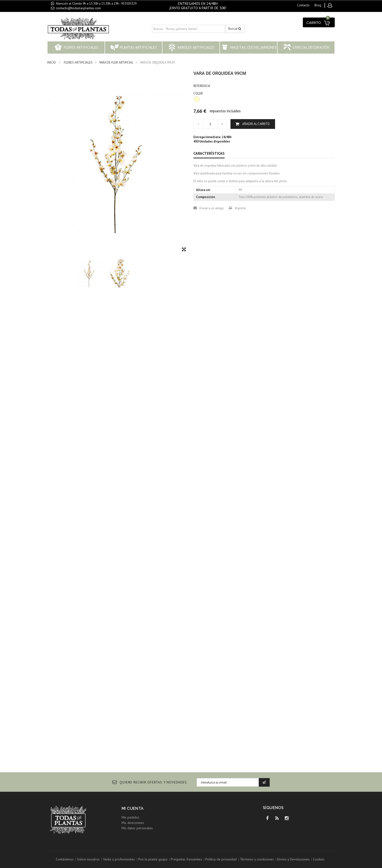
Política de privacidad (221, 859)
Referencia (202, 86)
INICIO (52, 62)
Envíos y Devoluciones (293, 859)
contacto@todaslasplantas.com (78, 8)
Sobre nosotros (88, 859)
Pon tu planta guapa (153, 859)
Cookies (319, 859)
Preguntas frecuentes (186, 859)
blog (318, 5)
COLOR (198, 93)
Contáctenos (65, 859)
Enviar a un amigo (212, 208)
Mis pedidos (130, 817)
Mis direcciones (133, 823)
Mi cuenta (133, 808)
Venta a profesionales (119, 859)
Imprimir (240, 208)
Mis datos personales (137, 828)
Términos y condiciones (257, 859)
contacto (303, 5)
